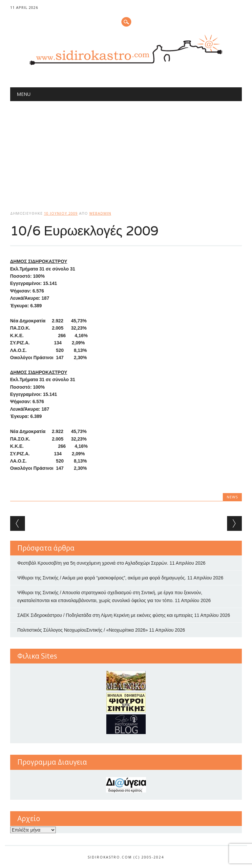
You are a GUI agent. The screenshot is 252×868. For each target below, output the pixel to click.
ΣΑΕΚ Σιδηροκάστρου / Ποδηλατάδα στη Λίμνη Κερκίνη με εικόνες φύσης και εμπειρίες (105, 615)
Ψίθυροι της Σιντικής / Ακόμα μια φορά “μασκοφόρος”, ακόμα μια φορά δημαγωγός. (102, 578)
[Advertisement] (126, 150)
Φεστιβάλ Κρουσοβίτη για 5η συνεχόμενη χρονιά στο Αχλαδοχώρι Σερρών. (93, 563)
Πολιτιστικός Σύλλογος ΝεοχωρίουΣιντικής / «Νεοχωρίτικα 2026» (83, 630)
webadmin (100, 213)
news (232, 497)
